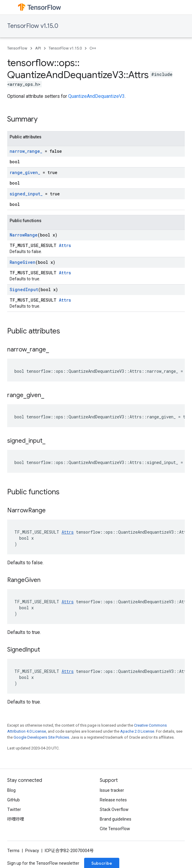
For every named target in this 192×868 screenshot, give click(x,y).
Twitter (14, 809)
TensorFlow (17, 48)
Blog (11, 790)
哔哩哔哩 (16, 819)
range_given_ (25, 172)
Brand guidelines (116, 819)
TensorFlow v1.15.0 (33, 26)
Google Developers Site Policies (41, 737)
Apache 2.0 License (137, 731)
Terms (13, 851)
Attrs (65, 245)
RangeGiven (23, 262)
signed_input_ (26, 194)
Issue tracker (112, 790)
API (38, 48)
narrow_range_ (26, 151)
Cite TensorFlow (115, 829)
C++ (93, 48)
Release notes (113, 800)
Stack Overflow (114, 809)
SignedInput (24, 289)
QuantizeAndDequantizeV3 (96, 96)
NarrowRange (24, 235)
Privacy (32, 851)
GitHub (14, 800)
